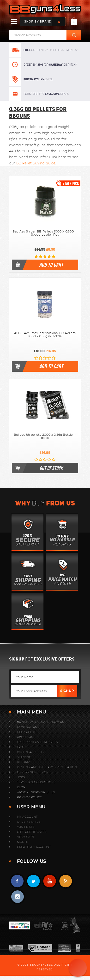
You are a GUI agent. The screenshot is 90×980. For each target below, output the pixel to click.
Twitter (33, 881)
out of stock (51, 468)
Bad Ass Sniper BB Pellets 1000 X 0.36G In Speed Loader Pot (45, 233)
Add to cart (51, 265)
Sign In (23, 842)
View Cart (26, 837)
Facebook (17, 881)
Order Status (29, 822)
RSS (66, 881)
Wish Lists (26, 827)
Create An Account (34, 847)
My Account (27, 817)
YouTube (50, 881)
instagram (17, 897)
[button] (78, 968)
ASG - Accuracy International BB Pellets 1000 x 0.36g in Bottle (45, 335)
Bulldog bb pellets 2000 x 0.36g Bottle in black (45, 436)
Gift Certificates (32, 832)
